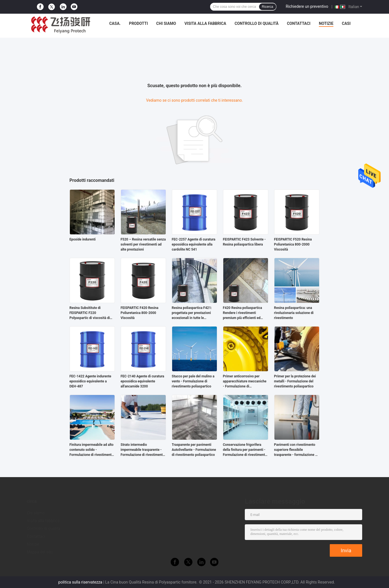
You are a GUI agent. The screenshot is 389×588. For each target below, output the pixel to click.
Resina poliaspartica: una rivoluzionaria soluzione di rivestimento (294, 313)
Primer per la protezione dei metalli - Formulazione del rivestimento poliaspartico (295, 381)
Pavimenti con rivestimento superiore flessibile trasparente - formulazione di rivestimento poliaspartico (296, 450)
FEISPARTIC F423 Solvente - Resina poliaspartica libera (244, 242)
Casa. (115, 23)
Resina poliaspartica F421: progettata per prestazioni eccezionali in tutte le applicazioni (192, 313)
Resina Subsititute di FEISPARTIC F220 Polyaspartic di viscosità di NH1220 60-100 (90, 313)
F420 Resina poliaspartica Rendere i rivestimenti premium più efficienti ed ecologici (243, 313)
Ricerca (268, 7)
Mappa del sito (40, 552)
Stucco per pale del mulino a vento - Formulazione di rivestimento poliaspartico (193, 381)
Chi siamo (166, 23)
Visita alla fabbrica (205, 23)
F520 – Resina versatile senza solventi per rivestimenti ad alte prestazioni (143, 244)
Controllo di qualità (256, 23)
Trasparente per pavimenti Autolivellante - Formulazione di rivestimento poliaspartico (194, 450)
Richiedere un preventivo (307, 6)
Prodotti (139, 23)
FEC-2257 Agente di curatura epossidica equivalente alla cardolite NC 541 (194, 244)
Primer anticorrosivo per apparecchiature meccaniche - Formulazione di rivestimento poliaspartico (245, 382)
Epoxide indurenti (83, 239)
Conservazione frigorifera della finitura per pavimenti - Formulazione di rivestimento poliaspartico (245, 450)
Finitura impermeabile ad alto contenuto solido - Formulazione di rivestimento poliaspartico (92, 450)
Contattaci (299, 23)
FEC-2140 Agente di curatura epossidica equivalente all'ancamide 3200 (143, 381)
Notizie (326, 23)
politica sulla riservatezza (80, 582)
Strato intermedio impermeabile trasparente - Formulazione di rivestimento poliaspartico (143, 450)
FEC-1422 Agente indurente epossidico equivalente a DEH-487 (91, 381)
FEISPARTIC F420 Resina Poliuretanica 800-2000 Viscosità (140, 313)
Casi (346, 23)
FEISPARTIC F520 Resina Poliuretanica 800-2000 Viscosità (293, 244)
